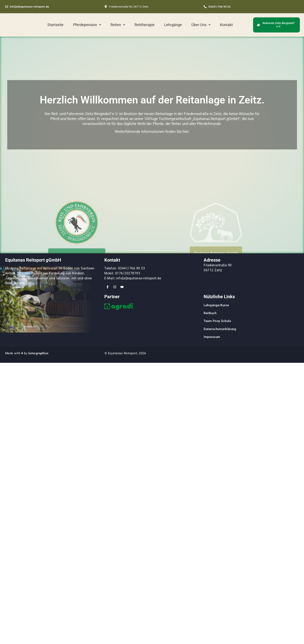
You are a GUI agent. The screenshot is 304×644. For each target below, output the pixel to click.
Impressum (212, 337)
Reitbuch (210, 313)
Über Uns (201, 25)
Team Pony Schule (218, 321)
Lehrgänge (173, 25)
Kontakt (226, 25)
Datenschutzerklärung (220, 329)
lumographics (38, 353)
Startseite (55, 25)
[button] (87, 25)
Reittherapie (145, 25)
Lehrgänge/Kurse (216, 305)
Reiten (118, 25)
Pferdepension (87, 25)
